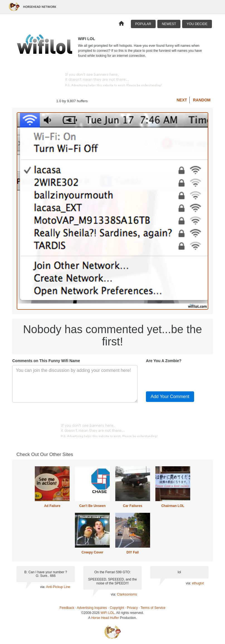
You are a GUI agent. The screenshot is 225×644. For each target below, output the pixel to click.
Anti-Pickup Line (58, 587)
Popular (143, 24)
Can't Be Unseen (92, 506)
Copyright (117, 608)
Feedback (67, 608)
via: (43, 587)
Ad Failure (52, 506)
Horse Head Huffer (105, 618)
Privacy (132, 608)
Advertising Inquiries (92, 608)
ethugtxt (198, 583)
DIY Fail (133, 552)
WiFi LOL (107, 613)
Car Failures (132, 506)
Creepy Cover (92, 552)
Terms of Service (153, 608)
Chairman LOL (173, 506)
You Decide (197, 24)
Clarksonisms (127, 594)
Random (202, 100)
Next (182, 100)
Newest (169, 24)
